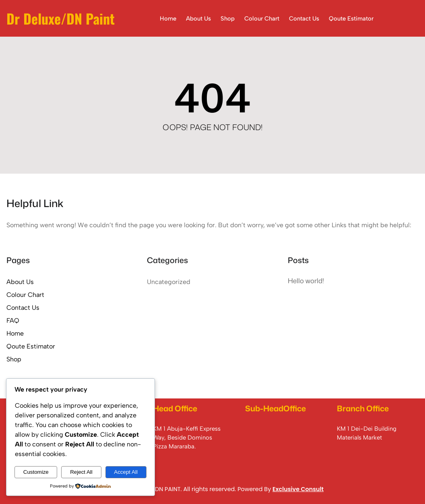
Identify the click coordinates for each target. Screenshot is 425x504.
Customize (36, 472)
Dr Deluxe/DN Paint (61, 18)
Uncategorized (169, 282)
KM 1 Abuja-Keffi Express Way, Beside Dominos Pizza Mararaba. (187, 438)
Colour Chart (25, 295)
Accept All (126, 472)
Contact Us (23, 308)
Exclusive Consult (298, 489)
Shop (14, 359)
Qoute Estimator (31, 346)
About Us (20, 282)
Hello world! (306, 281)
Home (15, 333)
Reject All (81, 472)
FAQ (13, 320)
